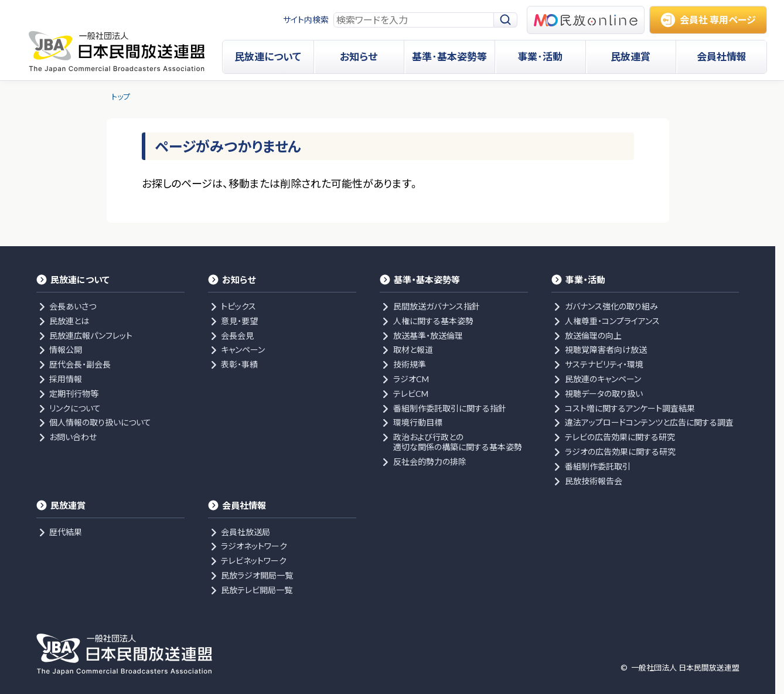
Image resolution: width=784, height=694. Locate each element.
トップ (121, 97)
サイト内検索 (306, 20)
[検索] (506, 20)
